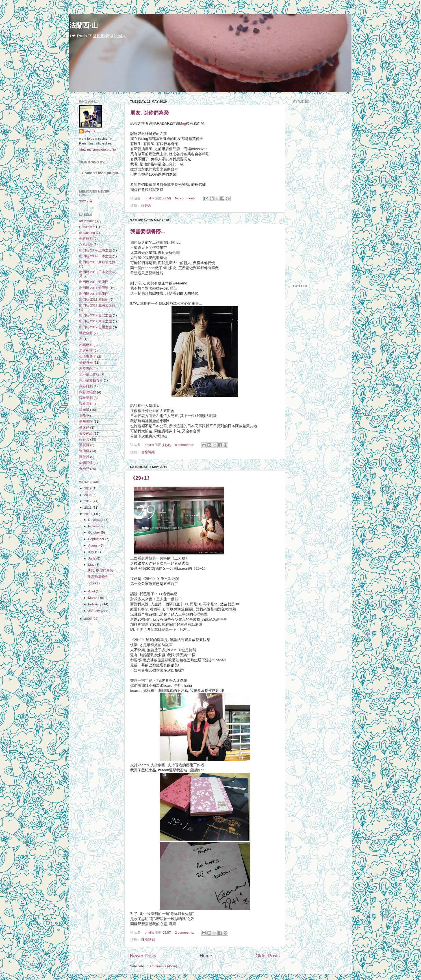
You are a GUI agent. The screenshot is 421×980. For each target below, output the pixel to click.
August (94, 545)
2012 (88, 501)
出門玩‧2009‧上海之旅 (96, 250)
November (96, 526)
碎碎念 (146, 205)
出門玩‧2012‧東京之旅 (96, 321)
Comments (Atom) (163, 966)
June (92, 558)
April (92, 591)
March (93, 598)
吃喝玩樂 (86, 345)
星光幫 (84, 410)
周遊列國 (86, 350)
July (92, 552)
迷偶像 (84, 451)
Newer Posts (143, 956)
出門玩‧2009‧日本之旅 (96, 256)
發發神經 (148, 452)
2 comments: (185, 932)
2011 (88, 507)
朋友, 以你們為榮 (149, 113)
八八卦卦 (86, 244)
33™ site (86, 201)
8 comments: (185, 445)
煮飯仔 (84, 427)
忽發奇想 (86, 368)
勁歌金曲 (86, 333)
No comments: (186, 198)
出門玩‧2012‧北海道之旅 (97, 305)
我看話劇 (148, 940)
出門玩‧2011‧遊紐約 (94, 299)
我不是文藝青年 (91, 380)
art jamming (88, 221)
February (95, 604)
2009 (88, 619)
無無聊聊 (86, 421)
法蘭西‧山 (84, 25)
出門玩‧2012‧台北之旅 (96, 315)
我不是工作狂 (89, 374)
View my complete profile (97, 149)
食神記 (84, 469)
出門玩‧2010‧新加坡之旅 (97, 262)
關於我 (84, 457)
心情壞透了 (88, 356)
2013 (88, 495)
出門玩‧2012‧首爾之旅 (96, 327)
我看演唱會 (88, 392)
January (95, 611)
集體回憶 (86, 463)
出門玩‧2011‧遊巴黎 (94, 288)
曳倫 (83, 415)
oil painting (87, 233)
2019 (88, 488)
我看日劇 (86, 386)
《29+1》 (141, 478)
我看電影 (86, 404)
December (96, 520)
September (97, 539)
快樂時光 (86, 362)
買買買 (84, 445)
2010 (88, 514)
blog (183, 123)
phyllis (90, 131)
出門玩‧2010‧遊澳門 (94, 282)
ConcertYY (87, 227)
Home (206, 956)
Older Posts (268, 956)
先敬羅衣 (86, 238)
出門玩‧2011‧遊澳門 (94, 294)
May (92, 565)
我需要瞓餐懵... (148, 232)
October (95, 532)
